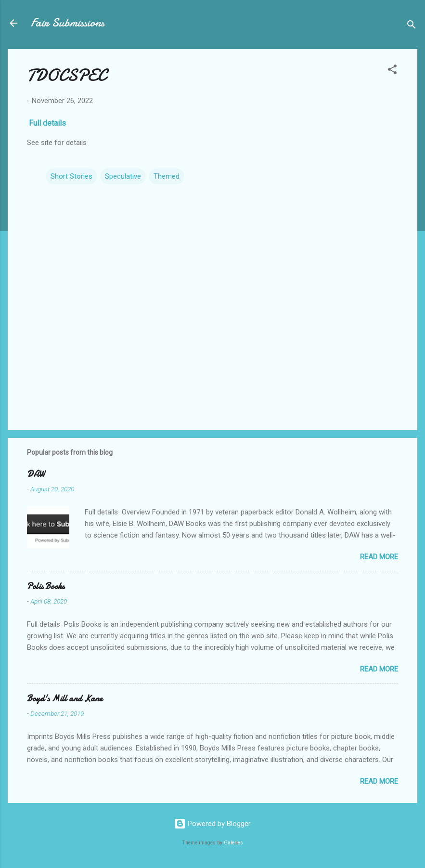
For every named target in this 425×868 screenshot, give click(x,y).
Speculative (123, 176)
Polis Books (46, 586)
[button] (392, 71)
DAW (36, 474)
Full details (48, 123)
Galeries (233, 843)
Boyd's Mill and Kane (65, 699)
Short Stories (71, 176)
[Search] (412, 26)
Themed (167, 176)
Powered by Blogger (212, 824)
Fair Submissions (68, 23)
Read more (379, 557)
